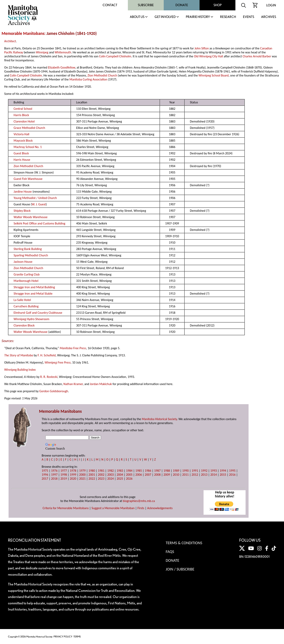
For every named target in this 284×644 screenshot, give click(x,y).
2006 (139, 475)
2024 (111, 479)
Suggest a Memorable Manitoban (113, 508)
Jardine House (23, 192)
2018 (54, 479)
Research (228, 17)
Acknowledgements (160, 508)
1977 (64, 471)
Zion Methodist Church (102, 75)
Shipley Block (22, 211)
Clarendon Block (24, 325)
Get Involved (165, 17)
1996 (45, 475)
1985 (139, 471)
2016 (232, 475)
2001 (92, 475)
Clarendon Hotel (24, 121)
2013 (204, 475)
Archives (269, 17)
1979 (82, 471)
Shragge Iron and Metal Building (34, 287)
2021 (82, 479)
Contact (110, 5)
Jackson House (23, 262)
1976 (54, 471)
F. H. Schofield (47, 355)
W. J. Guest (39, 204)
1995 (232, 471)
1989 (176, 471)
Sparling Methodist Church (31, 255)
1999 (73, 475)
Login (271, 5)
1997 (54, 475)
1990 (185, 471)
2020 (73, 479)
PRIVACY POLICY (63, 637)
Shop (218, 5)
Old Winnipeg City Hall (209, 56)
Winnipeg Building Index (20, 370)
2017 (45, 479)
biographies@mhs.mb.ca (139, 501)
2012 (195, 475)
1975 (45, 471)
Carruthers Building (26, 306)
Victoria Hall (21, 134)
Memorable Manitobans (23, 33)
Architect (10, 41)
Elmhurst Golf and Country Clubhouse (38, 313)
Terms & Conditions (184, 543)
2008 (157, 475)
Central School (23, 109)
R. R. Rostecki (49, 377)
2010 (176, 475)
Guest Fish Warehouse (28, 179)
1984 (129, 471)
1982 (111, 471)
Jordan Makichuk (101, 384)
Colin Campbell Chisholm (115, 56)
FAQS (170, 552)
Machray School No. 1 (28, 147)
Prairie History (198, 17)
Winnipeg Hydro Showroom (31, 319)
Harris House (22, 160)
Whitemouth (63, 52)
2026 (129, 479)
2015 (223, 475)
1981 (101, 471)
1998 (64, 475)
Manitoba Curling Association (88, 79)
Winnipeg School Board (214, 75)
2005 (129, 475)
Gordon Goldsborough (54, 391)
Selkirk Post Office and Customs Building (39, 223)
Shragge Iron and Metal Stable (33, 294)
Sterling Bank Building (28, 249)
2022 (92, 479)
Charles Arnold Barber (257, 56)
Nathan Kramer (73, 384)
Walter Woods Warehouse (30, 217)
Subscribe (146, 5)
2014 (213, 475)
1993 (213, 471)
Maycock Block (23, 141)
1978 (73, 471)
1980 (92, 471)
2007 (148, 475)
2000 (82, 475)
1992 (204, 471)
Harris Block (21, 115)
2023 (101, 479)
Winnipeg (42, 52)
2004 (120, 475)
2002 (101, 475)
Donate (182, 5)
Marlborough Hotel (26, 281)
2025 (120, 479)
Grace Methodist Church (29, 128)
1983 (120, 471)
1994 (223, 471)
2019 (64, 479)
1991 (195, 471)
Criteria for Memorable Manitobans (66, 508)
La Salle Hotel (22, 300)
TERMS (77, 637)
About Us (137, 17)
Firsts (141, 508)
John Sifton (202, 48)
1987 (157, 471)
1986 (148, 471)
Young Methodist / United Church (35, 198)
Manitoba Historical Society (159, 419)
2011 (185, 475)
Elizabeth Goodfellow (62, 67)
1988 (167, 471)
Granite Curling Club (26, 274)
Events (249, 17)
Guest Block (21, 153)
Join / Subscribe (180, 569)
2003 (111, 475)
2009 (167, 475)
